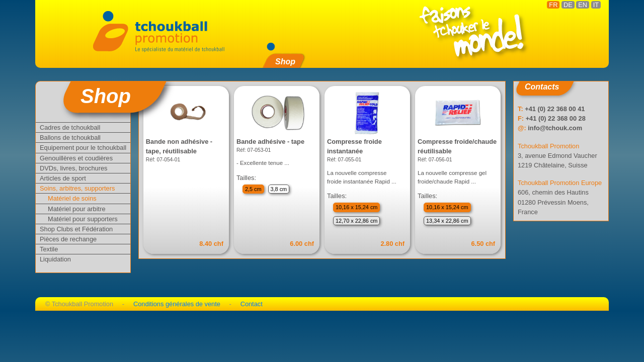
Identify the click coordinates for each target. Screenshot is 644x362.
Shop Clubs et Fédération (76, 229)
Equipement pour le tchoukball (83, 148)
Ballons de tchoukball (70, 138)
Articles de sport (63, 178)
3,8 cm (279, 189)
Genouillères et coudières (76, 158)
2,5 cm (253, 189)
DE (568, 5)
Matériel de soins (72, 198)
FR (553, 5)
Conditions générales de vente (177, 304)
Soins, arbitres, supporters (77, 188)
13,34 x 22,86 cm (447, 221)
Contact (252, 304)
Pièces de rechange (68, 239)
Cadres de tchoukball (70, 127)
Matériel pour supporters (83, 219)
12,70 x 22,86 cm (356, 221)
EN (583, 5)
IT (596, 5)
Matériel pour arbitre (77, 209)
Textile (49, 249)
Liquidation (55, 259)
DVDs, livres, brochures (73, 168)
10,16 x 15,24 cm (356, 207)
